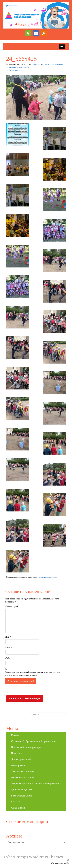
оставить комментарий (48, 577)
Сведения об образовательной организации (34, 741)
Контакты (16, 802)
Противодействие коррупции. (27, 747)
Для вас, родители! (21, 759)
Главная (15, 735)
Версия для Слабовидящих (25, 698)
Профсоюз (17, 753)
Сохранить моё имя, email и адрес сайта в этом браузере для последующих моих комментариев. (33, 673)
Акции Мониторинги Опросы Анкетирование (35, 783)
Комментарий (12, 606)
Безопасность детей (21, 796)
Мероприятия (18, 765)
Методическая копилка (23, 777)
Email (9, 648)
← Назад (10, 70)
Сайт (8, 658)
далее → (19, 70)
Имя (8, 637)
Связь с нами (18, 808)
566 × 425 (37, 64)
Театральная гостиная (23, 771)
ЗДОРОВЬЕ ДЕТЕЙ (22, 790)
